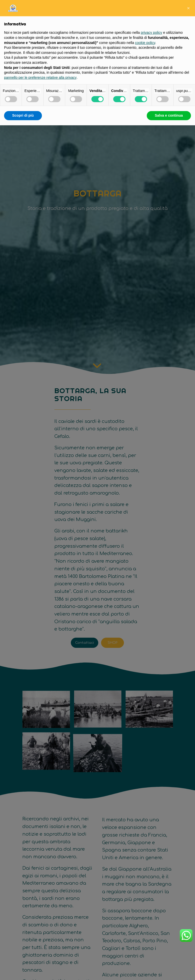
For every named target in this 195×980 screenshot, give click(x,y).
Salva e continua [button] (169, 115)
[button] (188, 8)
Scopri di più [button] (23, 115)
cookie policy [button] (145, 43)
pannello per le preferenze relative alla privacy (40, 78)
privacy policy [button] (152, 33)
